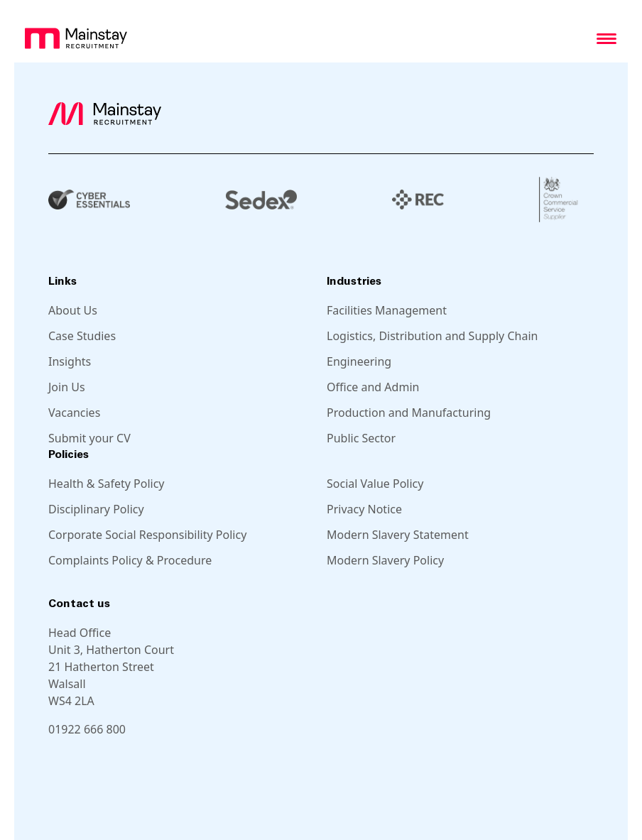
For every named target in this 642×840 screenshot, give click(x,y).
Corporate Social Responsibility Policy (147, 535)
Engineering (359, 361)
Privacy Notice (364, 509)
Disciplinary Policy (96, 509)
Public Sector (361, 438)
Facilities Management (387, 310)
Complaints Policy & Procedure (130, 560)
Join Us (67, 387)
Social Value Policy (375, 484)
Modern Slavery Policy (385, 560)
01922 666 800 (87, 729)
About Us (73, 310)
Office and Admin (373, 387)
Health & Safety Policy (107, 484)
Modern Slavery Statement (398, 535)
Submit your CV (89, 438)
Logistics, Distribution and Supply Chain (432, 336)
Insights (70, 361)
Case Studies (82, 336)
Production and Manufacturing (409, 413)
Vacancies (74, 413)
